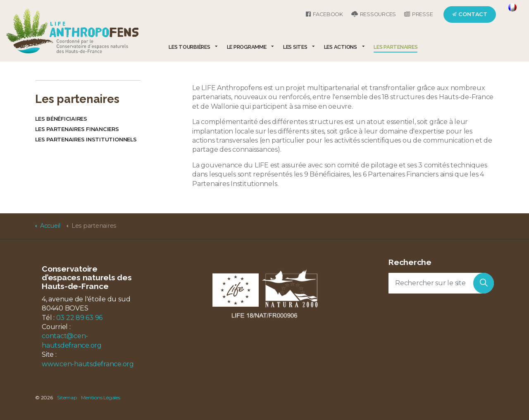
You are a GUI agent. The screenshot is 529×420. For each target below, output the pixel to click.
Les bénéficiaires (61, 119)
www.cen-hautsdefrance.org (88, 364)
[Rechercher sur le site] (441, 283)
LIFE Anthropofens (72, 31)
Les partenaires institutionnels (86, 140)
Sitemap (67, 397)
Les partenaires (396, 47)
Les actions (341, 47)
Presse (418, 14)
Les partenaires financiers (77, 129)
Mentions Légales (100, 397)
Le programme (247, 47)
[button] (484, 283)
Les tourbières (189, 47)
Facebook (324, 14)
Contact (470, 14)
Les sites (295, 47)
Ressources (374, 14)
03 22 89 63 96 (80, 318)
